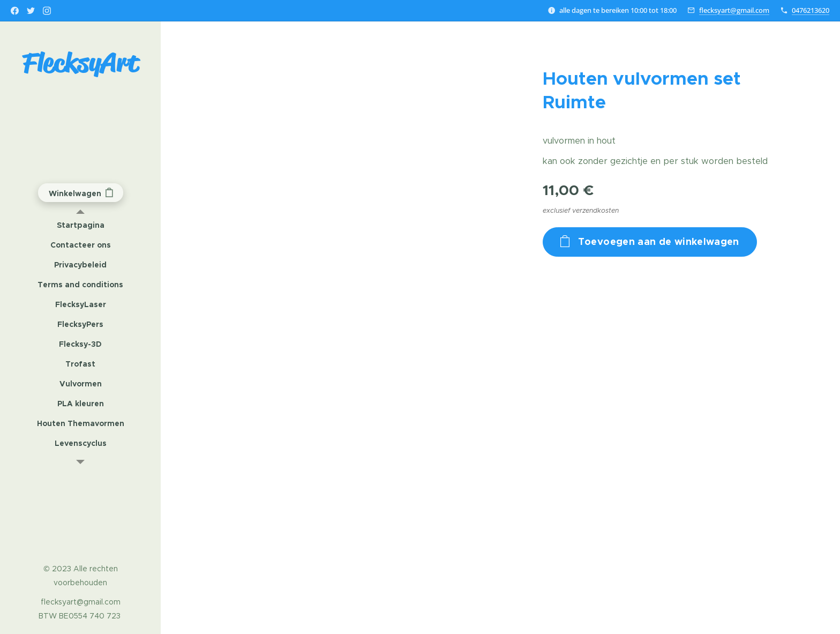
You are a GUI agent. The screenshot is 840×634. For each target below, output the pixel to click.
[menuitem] (80, 225)
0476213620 (811, 10)
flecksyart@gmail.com (734, 10)
